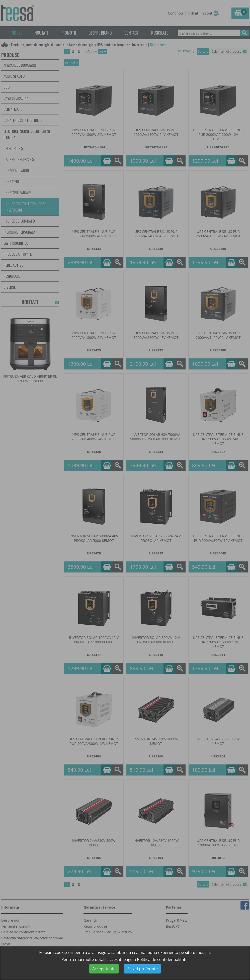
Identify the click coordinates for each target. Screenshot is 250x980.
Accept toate (104, 969)
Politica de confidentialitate (162, 959)
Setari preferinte (142, 969)
